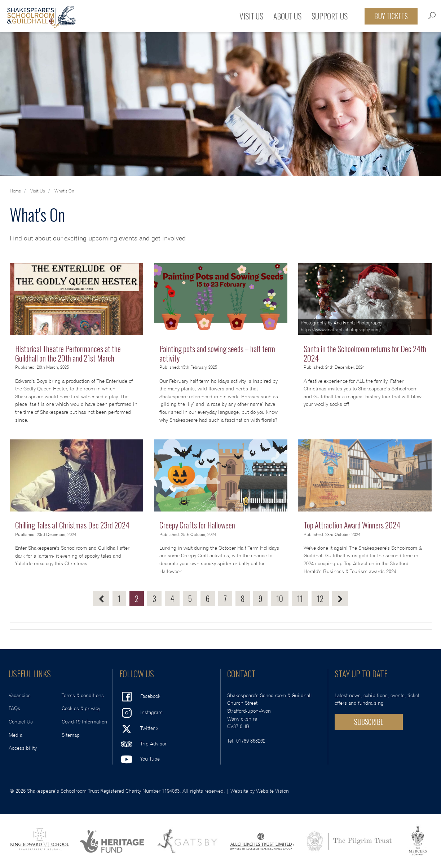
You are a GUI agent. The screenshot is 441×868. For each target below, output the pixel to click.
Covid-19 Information (84, 722)
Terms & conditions (83, 696)
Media (16, 735)
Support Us (330, 16)
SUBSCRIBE (369, 722)
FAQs (14, 708)
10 (280, 598)
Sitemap (71, 735)
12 (320, 598)
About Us (287, 16)
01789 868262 (251, 741)
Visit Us (251, 16)
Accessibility (23, 748)
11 (300, 598)
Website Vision (272, 791)
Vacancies (20, 696)
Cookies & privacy (81, 708)
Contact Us (21, 722)
